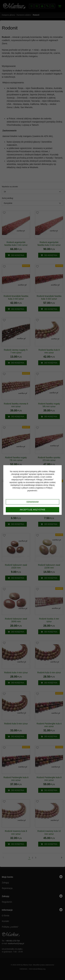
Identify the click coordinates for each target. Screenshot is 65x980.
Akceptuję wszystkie (32, 510)
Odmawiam (33, 502)
